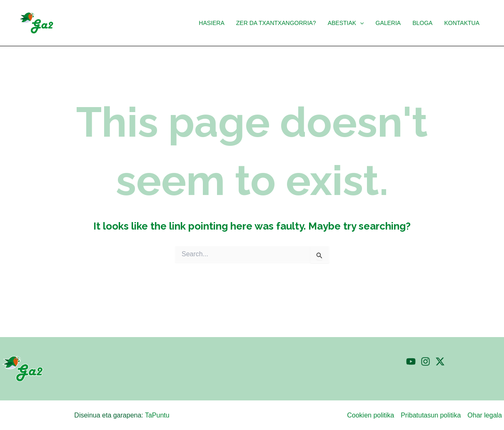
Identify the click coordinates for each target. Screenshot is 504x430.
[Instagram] (425, 361)
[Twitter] (440, 361)
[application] (360, 23)
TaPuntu (157, 415)
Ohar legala (485, 415)
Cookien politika (371, 415)
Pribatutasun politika (431, 415)
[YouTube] (411, 361)
